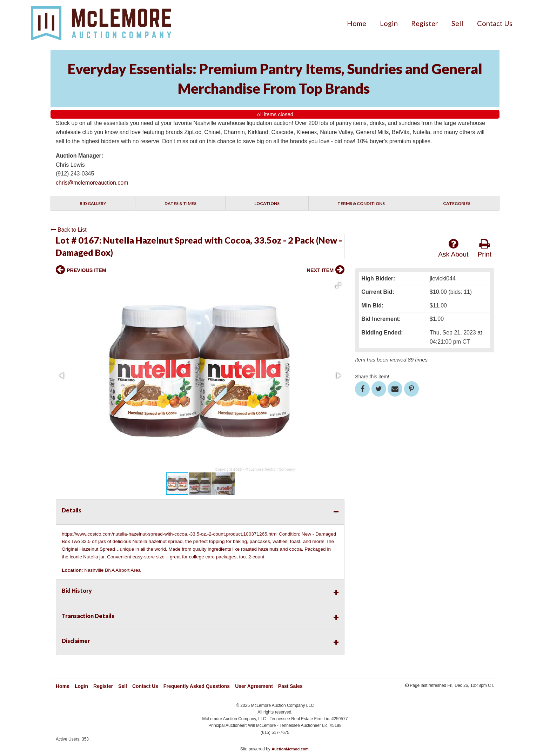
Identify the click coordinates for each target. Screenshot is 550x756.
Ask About (453, 248)
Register (425, 23)
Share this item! (372, 377)
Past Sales (290, 686)
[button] (338, 285)
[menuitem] (357, 23)
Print (485, 248)
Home (357, 23)
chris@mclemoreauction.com (92, 183)
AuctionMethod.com (290, 749)
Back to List (69, 230)
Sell (457, 23)
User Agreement (254, 686)
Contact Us (495, 23)
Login (389, 23)
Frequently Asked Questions (197, 686)
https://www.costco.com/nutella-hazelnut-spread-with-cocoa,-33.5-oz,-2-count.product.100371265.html (170, 534)
